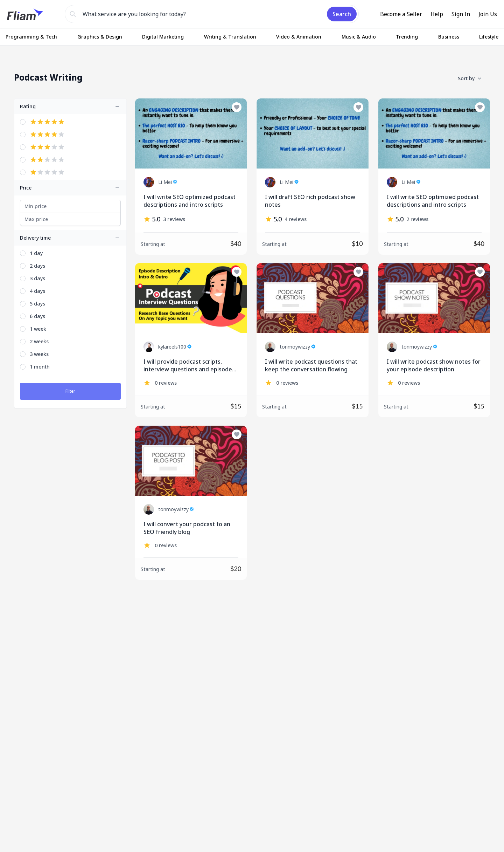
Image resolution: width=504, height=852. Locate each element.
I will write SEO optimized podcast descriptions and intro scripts (190, 201)
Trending (407, 37)
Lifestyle (489, 37)
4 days (37, 291)
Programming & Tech (31, 37)
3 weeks (39, 354)
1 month (40, 367)
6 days (37, 316)
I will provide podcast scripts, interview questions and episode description (188, 366)
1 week (38, 329)
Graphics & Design (100, 37)
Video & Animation (299, 37)
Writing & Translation (230, 37)
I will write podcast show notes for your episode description (434, 365)
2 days (37, 266)
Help (437, 14)
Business (449, 37)
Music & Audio (359, 37)
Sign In (461, 14)
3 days (37, 278)
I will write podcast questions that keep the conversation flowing (311, 365)
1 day (36, 253)
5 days (37, 304)
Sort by (470, 78)
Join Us (488, 14)
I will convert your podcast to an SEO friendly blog (187, 528)
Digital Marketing (163, 37)
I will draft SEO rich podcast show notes (310, 201)
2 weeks (39, 341)
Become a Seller (401, 14)
